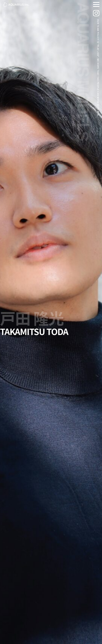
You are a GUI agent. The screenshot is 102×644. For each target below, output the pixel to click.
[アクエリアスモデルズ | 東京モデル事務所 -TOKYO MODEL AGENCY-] (16, 5)
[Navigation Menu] (96, 5)
